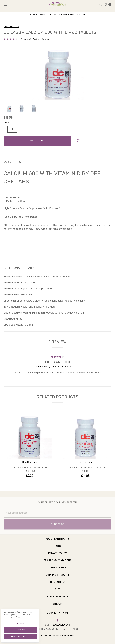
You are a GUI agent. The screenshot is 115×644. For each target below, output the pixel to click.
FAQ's (58, 549)
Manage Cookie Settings (50, 636)
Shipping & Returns (58, 578)
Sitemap (57, 607)
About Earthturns (58, 542)
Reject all (20, 630)
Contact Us (58, 585)
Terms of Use (58, 571)
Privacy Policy (57, 556)
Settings (20, 623)
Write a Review (41, 39)
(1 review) (26, 39)
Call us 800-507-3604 (57, 625)
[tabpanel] (30, 446)
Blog (57, 592)
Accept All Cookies (20, 636)
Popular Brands (57, 599)
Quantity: (9, 122)
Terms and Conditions (57, 563)
